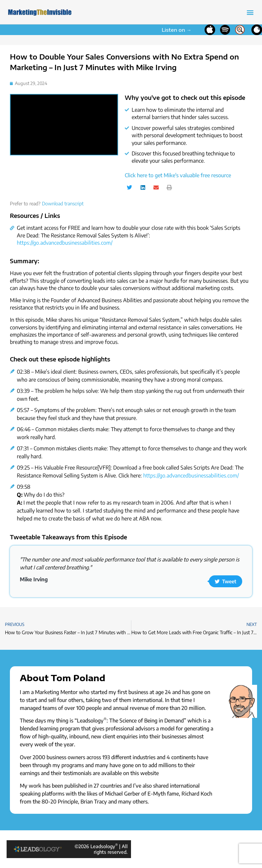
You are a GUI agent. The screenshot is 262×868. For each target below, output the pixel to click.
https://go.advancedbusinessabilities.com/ (65, 243)
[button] (250, 12)
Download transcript (63, 203)
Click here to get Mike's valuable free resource (178, 175)
